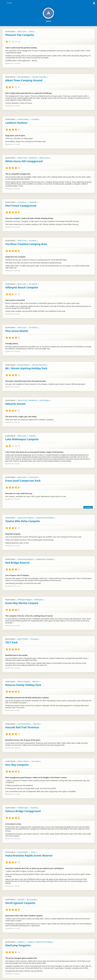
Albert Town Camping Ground (24, 80)
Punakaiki (33, 241)
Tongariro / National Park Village (40, 942)
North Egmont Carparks (20, 903)
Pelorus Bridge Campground (23, 811)
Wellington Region (25, 600)
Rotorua (36, 681)
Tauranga (34, 639)
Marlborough (23, 808)
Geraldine (33, 202)
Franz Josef (33, 477)
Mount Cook (44, 158)
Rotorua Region (24, 681)
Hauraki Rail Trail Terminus (22, 727)
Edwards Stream (15, 404)
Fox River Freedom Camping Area (26, 244)
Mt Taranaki (31, 899)
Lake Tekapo (44, 400)
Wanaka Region (24, 77)
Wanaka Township (39, 77)
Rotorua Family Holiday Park (23, 685)
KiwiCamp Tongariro (18, 945)
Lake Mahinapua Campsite (22, 439)
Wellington (39, 600)
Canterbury (22, 202)
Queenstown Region (26, 518)
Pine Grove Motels (17, 331)
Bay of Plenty (23, 639)
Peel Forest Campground (21, 206)
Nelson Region (23, 761)
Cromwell (35, 119)
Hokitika (32, 436)
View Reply (88, 507)
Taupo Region (23, 852)
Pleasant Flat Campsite (20, 35)
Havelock (34, 808)
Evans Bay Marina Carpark (22, 603)
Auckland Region (24, 724)
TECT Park (11, 642)
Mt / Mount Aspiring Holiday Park (26, 368)
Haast (31, 31)
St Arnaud (35, 761)
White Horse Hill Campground (24, 161)
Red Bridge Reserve (17, 563)
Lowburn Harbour (16, 123)
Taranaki (21, 899)
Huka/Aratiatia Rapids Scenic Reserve (29, 856)
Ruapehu (21, 942)
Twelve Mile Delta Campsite (23, 521)
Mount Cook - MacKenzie (27, 158)
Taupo (33, 852)
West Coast (22, 31)
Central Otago (23, 119)
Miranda (37, 724)
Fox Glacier (33, 284)
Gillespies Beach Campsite (22, 287)
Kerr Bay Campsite (17, 765)
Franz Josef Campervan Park (23, 481)
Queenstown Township (45, 518)
